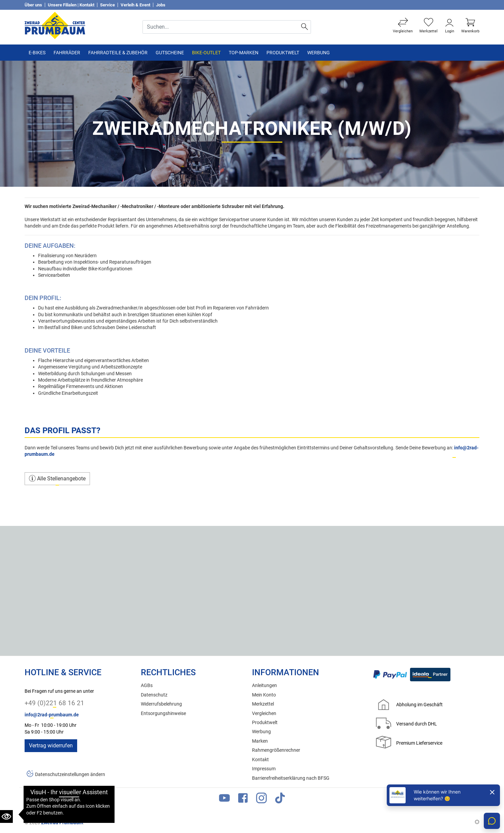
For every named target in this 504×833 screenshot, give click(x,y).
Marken (260, 741)
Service (107, 5)
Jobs (161, 5)
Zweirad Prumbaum (62, 823)
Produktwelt (283, 53)
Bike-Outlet (206, 53)
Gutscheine (170, 53)
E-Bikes (37, 53)
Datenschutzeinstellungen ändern (70, 775)
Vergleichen (264, 713)
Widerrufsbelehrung (161, 704)
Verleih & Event (135, 5)
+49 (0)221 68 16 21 (54, 703)
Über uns (33, 5)
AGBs (147, 686)
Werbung (319, 53)
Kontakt (260, 760)
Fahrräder (67, 53)
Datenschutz (154, 695)
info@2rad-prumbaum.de (52, 715)
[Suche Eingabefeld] (221, 27)
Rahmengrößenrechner (276, 750)
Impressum (264, 769)
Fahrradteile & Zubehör (118, 53)
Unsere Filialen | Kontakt (71, 5)
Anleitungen (264, 686)
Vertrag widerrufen (51, 746)
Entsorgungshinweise (163, 713)
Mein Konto (264, 695)
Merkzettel (263, 704)
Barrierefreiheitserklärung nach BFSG (291, 778)
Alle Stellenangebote (57, 479)
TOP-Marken (244, 53)
